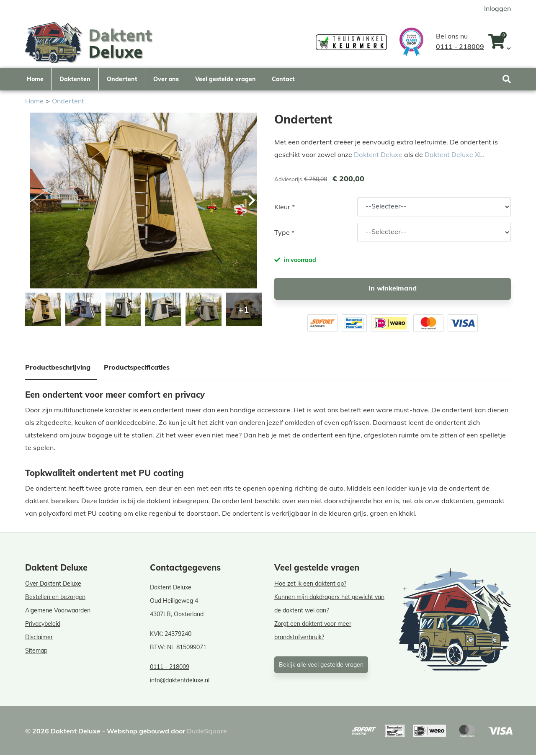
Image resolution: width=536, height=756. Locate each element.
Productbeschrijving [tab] (58, 368)
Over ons (166, 79)
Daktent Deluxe (378, 155)
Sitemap (36, 651)
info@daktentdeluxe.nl (180, 681)
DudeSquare (207, 732)
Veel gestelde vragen (225, 79)
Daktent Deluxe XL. (455, 155)
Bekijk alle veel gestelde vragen (321, 666)
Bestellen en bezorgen (55, 598)
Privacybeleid (43, 625)
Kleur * (285, 208)
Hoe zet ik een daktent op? (310, 584)
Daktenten (75, 79)
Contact (283, 79)
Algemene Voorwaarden (58, 611)
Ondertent (122, 79)
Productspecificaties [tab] (137, 368)
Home (35, 79)
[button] (251, 201)
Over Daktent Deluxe (53, 584)
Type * (284, 233)
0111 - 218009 (460, 46)
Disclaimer (39, 638)
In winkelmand (393, 289)
